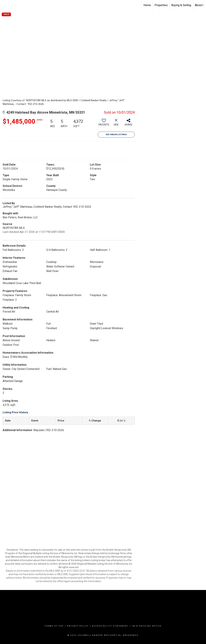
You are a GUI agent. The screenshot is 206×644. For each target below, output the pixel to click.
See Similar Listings (116, 135)
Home (147, 5)
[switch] (104, 124)
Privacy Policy (78, 626)
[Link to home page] (4, 5)
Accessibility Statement (110, 626)
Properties (161, 5)
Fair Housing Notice (147, 626)
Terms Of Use (54, 626)
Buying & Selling (181, 5)
